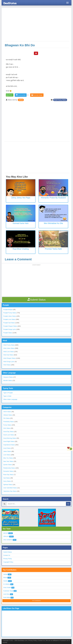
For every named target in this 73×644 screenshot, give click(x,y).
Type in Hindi (7, 396)
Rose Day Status (8, 475)
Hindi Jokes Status (9, 348)
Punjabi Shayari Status (10, 326)
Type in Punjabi (8, 393)
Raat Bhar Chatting (21, 249)
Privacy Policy (8, 559)
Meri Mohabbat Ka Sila (53, 223)
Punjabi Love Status (9, 319)
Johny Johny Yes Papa (21, 198)
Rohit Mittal (7, 597)
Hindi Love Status (9, 352)
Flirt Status (7, 418)
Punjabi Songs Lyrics (10, 329)
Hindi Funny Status (60, 100)
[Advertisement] (37, 25)
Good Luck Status (9, 435)
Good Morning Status (10, 438)
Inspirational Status (9, 445)
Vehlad (21, 100)
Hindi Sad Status (8, 355)
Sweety (6, 581)
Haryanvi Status (8, 377)
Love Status (7, 455)
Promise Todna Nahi (53, 249)
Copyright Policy (8, 562)
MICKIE (6, 533)
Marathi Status (8, 380)
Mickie (5, 578)
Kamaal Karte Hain (21, 223)
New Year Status (8, 461)
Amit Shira (6, 594)
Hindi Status (7, 365)
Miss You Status (8, 458)
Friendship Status (9, 422)
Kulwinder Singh (8, 591)
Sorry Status (7, 481)
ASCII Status (7, 412)
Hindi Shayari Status (10, 358)
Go (68, 504)
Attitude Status (8, 415)
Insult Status (7, 448)
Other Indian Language (10, 399)
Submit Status (8, 552)
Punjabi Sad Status (9, 323)
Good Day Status (9, 432)
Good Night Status (9, 441)
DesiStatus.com (23, 640)
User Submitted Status (10, 488)
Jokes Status (7, 451)
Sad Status (7, 478)
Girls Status (7, 428)
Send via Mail (21, 95)
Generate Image (37, 95)
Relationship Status (9, 468)
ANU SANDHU (8, 540)
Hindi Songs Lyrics (9, 362)
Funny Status (7, 425)
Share (11, 95)
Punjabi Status (8, 333)
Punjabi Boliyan (8, 310)
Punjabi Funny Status (10, 313)
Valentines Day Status (10, 491)
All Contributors (36, 601)
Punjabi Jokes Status (10, 316)
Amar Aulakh (7, 587)
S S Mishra (7, 584)
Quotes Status (8, 465)
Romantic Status (8, 471)
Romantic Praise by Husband (53, 198)
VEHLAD (6, 536)
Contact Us (7, 555)
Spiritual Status (8, 485)
